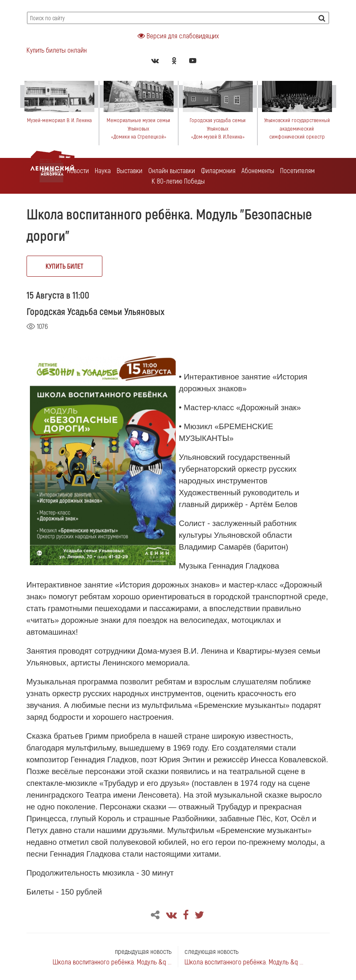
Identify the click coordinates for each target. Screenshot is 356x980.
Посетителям (297, 170)
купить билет (64, 266)
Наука (103, 170)
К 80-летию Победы (178, 181)
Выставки (130, 170)
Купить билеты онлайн (57, 50)
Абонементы (258, 170)
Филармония (218, 170)
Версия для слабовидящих (178, 35)
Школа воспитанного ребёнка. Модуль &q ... (112, 961)
